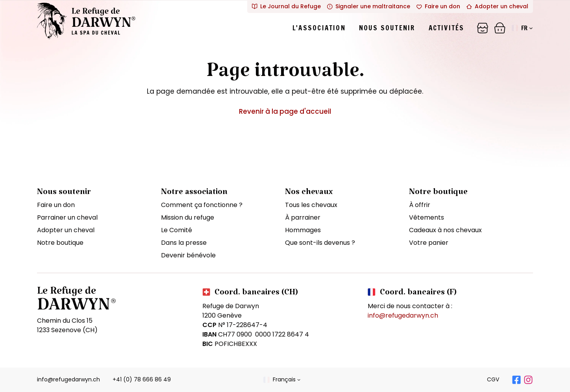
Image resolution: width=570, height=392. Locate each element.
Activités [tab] (447, 28)
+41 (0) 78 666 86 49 (142, 379)
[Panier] (483, 28)
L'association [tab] (319, 28)
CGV (493, 379)
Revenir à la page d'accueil (285, 111)
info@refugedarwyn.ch (403, 315)
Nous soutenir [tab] (387, 28)
